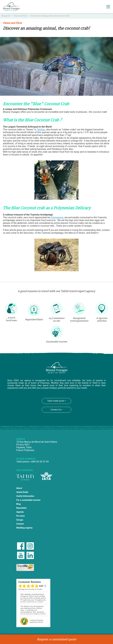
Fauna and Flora (21, 16)
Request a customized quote (56, 639)
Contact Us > (56, 410)
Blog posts (6, 16)
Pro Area (20, 516)
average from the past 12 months (30, 589)
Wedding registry (24, 528)
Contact (20, 524)
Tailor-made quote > (56, 401)
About (19, 488)
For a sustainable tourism (28, 500)
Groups (20, 520)
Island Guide (22, 492)
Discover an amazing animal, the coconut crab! (50, 16)
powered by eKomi (36, 621)
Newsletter (21, 508)
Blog (18, 504)
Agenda (20, 512)
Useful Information (25, 496)
